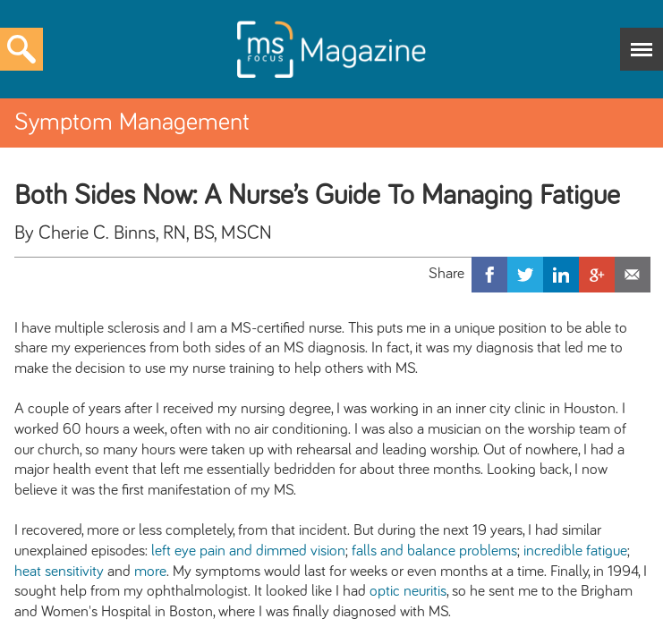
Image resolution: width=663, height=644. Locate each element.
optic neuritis (408, 591)
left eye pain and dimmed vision (248, 551)
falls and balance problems (434, 551)
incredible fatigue (575, 551)
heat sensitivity (59, 572)
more (150, 572)
